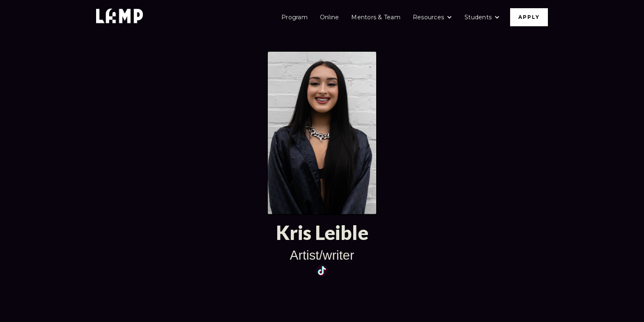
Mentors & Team (376, 17)
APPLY (529, 17)
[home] (120, 17)
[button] (432, 17)
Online (330, 17)
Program (294, 17)
